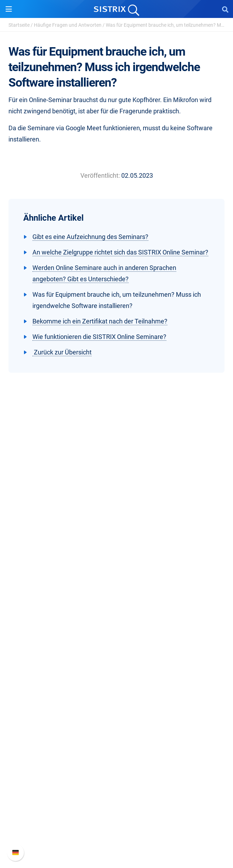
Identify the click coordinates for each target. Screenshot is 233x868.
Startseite (19, 25)
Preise (116, 608)
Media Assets (116, 756)
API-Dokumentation (116, 814)
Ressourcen (116, 664)
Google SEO (117, 619)
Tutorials (117, 734)
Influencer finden (116, 642)
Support (117, 778)
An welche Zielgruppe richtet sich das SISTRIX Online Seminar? (120, 252)
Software (116, 595)
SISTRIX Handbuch (116, 792)
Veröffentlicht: (100, 175)
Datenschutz (116, 561)
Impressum (116, 573)
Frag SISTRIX (117, 677)
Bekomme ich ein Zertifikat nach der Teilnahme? (100, 321)
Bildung (117, 550)
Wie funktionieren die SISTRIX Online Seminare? (99, 337)
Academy (117, 700)
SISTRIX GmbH (117, 514)
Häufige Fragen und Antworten (68, 25)
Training (117, 689)
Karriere (117, 539)
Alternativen (117, 745)
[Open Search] (225, 9)
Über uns (117, 527)
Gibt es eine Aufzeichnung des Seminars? (90, 237)
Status (117, 837)
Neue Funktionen (116, 803)
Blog (117, 711)
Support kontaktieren (116, 826)
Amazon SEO (116, 631)
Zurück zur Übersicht (62, 352)
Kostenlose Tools (116, 722)
